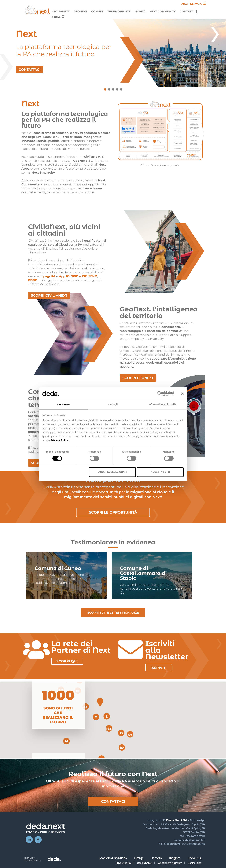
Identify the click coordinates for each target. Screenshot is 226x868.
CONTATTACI (30, 70)
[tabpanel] (113, 53)
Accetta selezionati (112, 472)
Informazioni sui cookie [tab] (163, 405)
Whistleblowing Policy (170, 863)
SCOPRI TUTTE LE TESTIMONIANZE (113, 613)
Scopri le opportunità (113, 512)
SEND (93, 276)
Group (139, 858)
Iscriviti (159, 668)
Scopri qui (67, 661)
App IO (64, 276)
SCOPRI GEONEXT (138, 378)
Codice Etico (195, 863)
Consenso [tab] (63, 405)
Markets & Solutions (113, 858)
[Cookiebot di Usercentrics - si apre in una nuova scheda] (160, 394)
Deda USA (194, 858)
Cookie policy (144, 863)
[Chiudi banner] (182, 394)
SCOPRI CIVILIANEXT (49, 295)
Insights (175, 858)
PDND (33, 280)
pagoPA (49, 276)
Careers (156, 858)
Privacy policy (123, 863)
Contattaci (113, 802)
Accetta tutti (160, 472)
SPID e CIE (79, 276)
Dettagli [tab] (113, 405)
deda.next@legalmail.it (190, 840)
